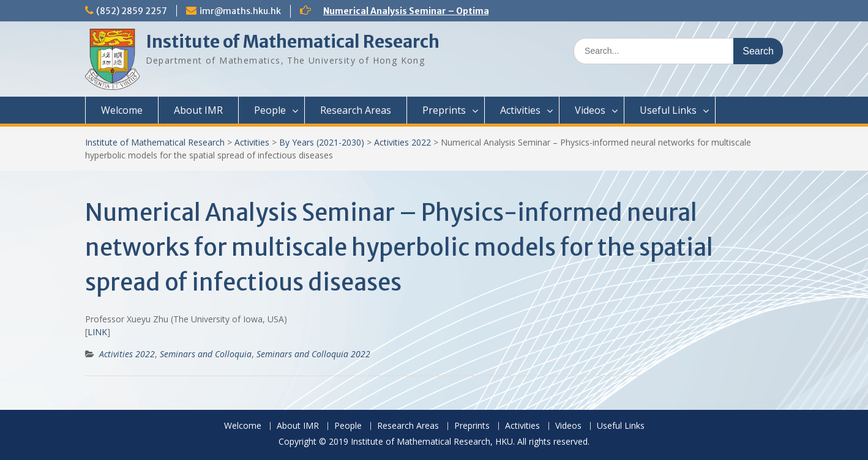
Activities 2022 (402, 142)
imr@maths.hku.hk (240, 11)
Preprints (444, 110)
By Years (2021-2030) (322, 142)
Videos (590, 110)
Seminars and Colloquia (206, 354)
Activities (520, 110)
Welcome (122, 110)
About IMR (198, 110)
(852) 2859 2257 (132, 11)
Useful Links (668, 110)
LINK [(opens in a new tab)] (97, 332)
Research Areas (356, 110)
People (270, 110)
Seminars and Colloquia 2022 (313, 354)
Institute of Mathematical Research (293, 42)
